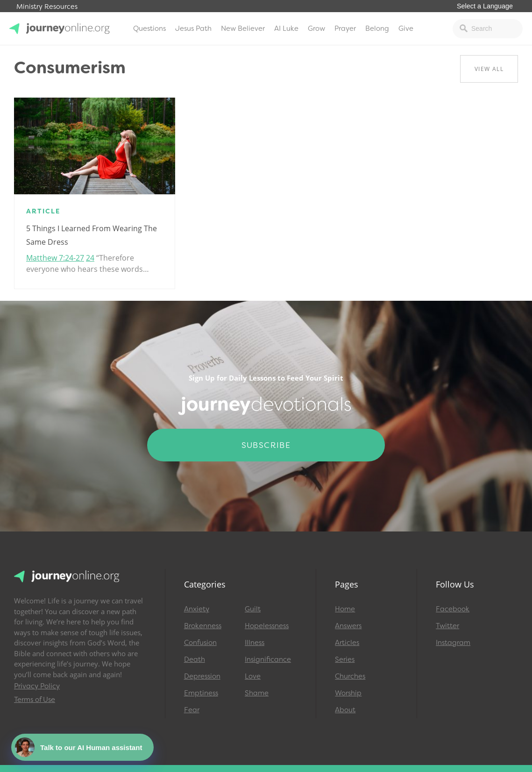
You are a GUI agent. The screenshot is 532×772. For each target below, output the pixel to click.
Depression (202, 676)
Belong (377, 28)
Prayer (345, 28)
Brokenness (203, 626)
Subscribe (266, 445)
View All (489, 69)
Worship (348, 693)
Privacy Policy (37, 686)
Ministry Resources (47, 7)
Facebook (453, 609)
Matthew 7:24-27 (55, 258)
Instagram (453, 643)
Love (253, 676)
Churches (350, 676)
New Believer (243, 28)
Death (195, 659)
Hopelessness (267, 626)
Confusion (200, 643)
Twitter (447, 626)
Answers (348, 626)
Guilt (253, 609)
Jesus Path (193, 28)
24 (90, 258)
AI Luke (286, 28)
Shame (257, 693)
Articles (347, 643)
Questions (149, 28)
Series (345, 659)
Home (345, 609)
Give (406, 28)
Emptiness (201, 693)
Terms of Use (35, 700)
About (345, 710)
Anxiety (197, 609)
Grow (316, 28)
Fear (192, 710)
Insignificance (268, 659)
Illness (255, 643)
